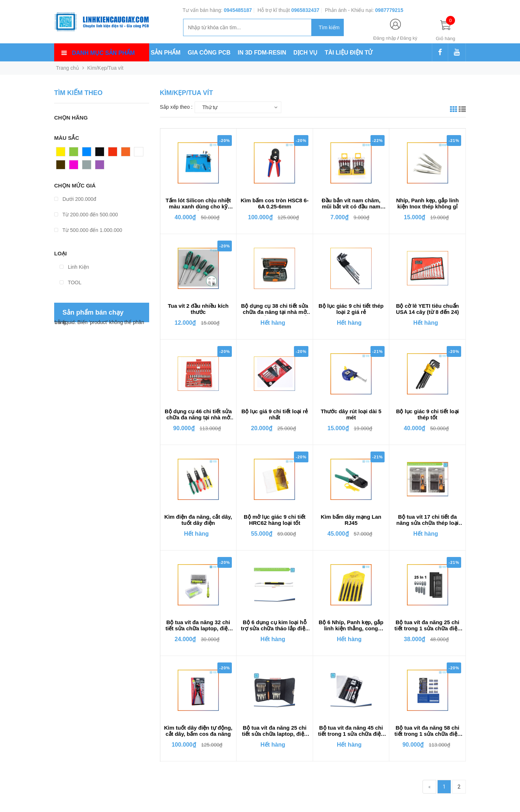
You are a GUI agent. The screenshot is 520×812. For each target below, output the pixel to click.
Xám (88, 167)
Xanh (75, 154)
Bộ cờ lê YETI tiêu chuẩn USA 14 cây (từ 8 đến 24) (428, 309)
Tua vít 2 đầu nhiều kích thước (198, 309)
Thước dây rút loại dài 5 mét (351, 414)
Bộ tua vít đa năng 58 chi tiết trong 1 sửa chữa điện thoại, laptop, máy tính (427, 731)
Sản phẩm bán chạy (93, 312)
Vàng (62, 154)
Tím (100, 167)
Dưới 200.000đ (75, 199)
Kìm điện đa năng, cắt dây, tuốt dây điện (198, 520)
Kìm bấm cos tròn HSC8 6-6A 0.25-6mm (274, 203)
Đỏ (112, 154)
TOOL (71, 282)
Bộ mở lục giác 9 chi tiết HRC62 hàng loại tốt (275, 520)
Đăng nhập (385, 38)
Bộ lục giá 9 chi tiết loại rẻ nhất (275, 414)
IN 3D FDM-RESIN (262, 53)
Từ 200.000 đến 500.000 (86, 215)
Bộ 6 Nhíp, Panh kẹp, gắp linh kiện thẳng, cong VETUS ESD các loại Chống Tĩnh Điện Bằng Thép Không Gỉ (351, 626)
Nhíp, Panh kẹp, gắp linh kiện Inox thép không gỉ (428, 203)
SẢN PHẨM (166, 53)
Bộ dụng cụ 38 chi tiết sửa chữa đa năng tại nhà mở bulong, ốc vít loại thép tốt (274, 309)
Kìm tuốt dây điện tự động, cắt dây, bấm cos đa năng (198, 731)
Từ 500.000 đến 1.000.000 (88, 230)
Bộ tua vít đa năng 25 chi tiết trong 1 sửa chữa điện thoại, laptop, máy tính (427, 626)
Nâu (61, 167)
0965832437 (305, 10)
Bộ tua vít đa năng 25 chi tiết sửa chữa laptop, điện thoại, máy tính (275, 731)
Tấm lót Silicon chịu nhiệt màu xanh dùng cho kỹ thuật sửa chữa (198, 204)
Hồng (75, 167)
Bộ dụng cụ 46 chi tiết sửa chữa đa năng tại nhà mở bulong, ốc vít (198, 415)
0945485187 (238, 10)
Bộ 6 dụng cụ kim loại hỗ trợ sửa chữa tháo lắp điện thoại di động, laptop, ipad (275, 626)
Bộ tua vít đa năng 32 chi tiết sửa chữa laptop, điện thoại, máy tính (198, 626)
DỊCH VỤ (306, 53)
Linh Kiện (74, 267)
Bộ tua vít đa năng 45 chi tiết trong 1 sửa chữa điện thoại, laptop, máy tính (351, 731)
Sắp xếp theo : (176, 107)
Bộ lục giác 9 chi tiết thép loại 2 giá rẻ (351, 309)
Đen (100, 154)
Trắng (141, 154)
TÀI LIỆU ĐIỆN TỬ (348, 53)
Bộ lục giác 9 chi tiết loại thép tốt (428, 414)
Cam (127, 154)
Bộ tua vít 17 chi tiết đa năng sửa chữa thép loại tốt (428, 520)
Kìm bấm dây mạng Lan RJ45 (351, 520)
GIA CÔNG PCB (209, 53)
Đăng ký (409, 38)
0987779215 (389, 10)
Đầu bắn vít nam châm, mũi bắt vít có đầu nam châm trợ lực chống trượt (351, 204)
